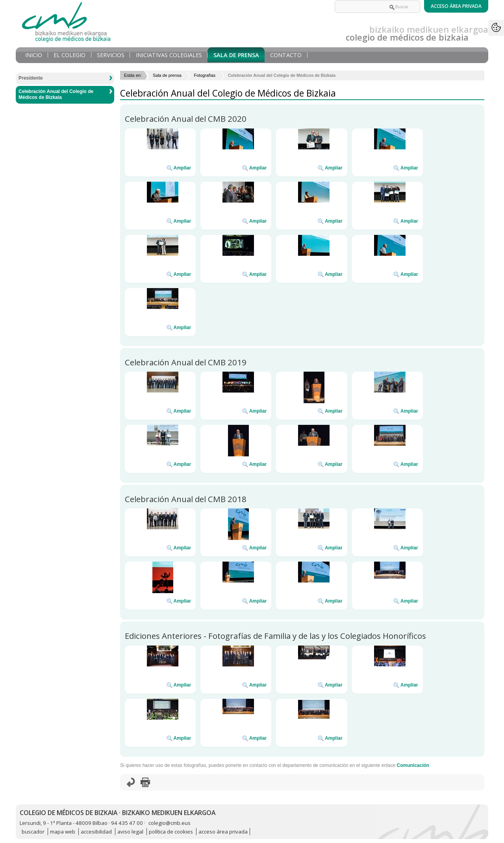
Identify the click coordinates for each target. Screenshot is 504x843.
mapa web (63, 832)
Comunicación (413, 765)
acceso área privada (223, 832)
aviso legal (130, 832)
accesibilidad (96, 832)
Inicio (34, 55)
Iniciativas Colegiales (169, 55)
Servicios (111, 55)
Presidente (31, 78)
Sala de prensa (236, 55)
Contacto (286, 55)
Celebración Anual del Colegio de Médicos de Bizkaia (56, 95)
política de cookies (171, 832)
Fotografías (205, 75)
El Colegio (69, 55)
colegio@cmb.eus (170, 823)
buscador (33, 832)
